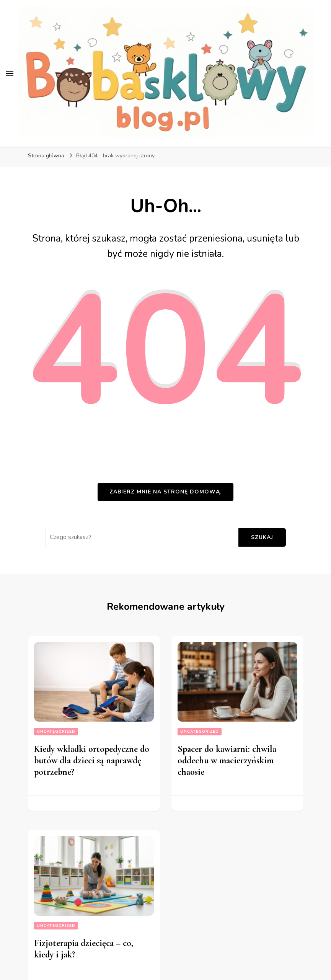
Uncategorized (56, 732)
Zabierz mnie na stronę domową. (165, 492)
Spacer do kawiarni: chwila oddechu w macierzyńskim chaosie (227, 760)
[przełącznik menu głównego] (10, 73)
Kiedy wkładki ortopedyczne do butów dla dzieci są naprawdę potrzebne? (92, 760)
